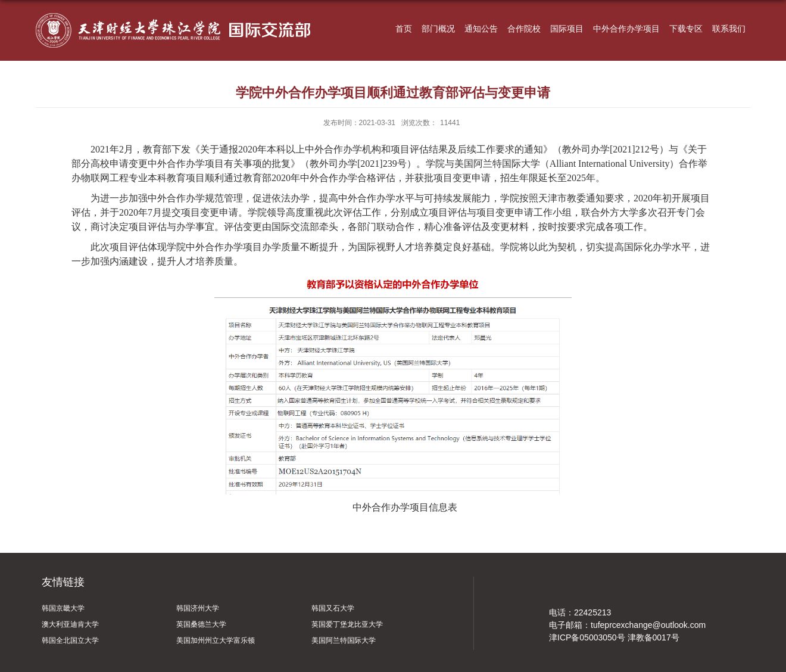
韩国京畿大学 (63, 608)
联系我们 (729, 29)
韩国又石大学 (333, 608)
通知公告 (481, 29)
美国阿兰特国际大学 (344, 640)
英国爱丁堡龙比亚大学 (347, 624)
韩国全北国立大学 (70, 640)
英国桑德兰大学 (201, 624)
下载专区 (686, 29)
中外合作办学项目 (626, 29)
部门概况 (438, 29)
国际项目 (567, 29)
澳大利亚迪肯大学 (70, 624)
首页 (404, 29)
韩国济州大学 (198, 608)
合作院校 (524, 29)
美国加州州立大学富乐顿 (216, 640)
